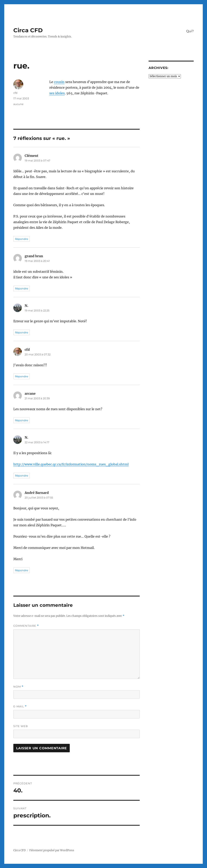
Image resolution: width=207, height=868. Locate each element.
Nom (18, 687)
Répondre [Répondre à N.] (22, 332)
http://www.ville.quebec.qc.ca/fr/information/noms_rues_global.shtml (71, 464)
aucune (18, 104)
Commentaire (26, 626)
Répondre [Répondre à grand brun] (22, 288)
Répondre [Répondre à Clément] (22, 239)
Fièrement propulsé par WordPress (52, 850)
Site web (21, 726)
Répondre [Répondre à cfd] (22, 376)
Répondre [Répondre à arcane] (22, 420)
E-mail (20, 706)
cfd (15, 93)
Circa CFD (28, 30)
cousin (59, 82)
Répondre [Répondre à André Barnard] (22, 570)
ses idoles (57, 93)
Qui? (190, 31)
